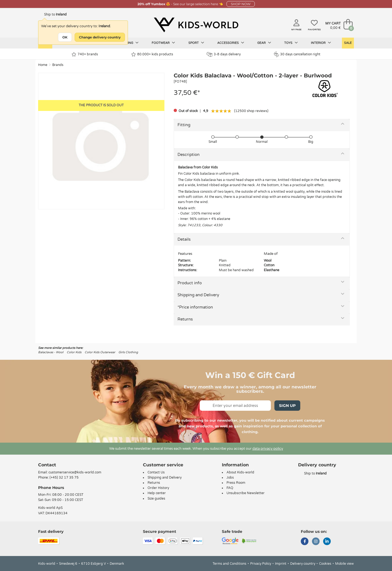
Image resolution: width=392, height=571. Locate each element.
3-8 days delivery (224, 54)
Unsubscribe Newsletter (246, 493)
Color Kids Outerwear (100, 352)
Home (43, 65)
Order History (158, 488)
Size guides (156, 499)
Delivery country (303, 564)
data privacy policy (268, 449)
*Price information (195, 307)
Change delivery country (100, 37)
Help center (157, 493)
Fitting (184, 125)
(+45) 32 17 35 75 (64, 478)
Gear (264, 43)
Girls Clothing (128, 352)
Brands (58, 65)
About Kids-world (240, 472)
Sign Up (287, 406)
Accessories (231, 43)
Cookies (325, 564)
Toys (291, 43)
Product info (190, 283)
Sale (348, 43)
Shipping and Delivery (198, 295)
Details (184, 239)
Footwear (163, 43)
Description (189, 155)
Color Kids (74, 352)
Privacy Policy (261, 564)
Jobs (230, 478)
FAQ (230, 488)
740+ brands (85, 54)
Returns (185, 319)
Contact (47, 465)
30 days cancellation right (297, 54)
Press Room (236, 483)
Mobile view (344, 564)
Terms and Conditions (229, 564)
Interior (321, 43)
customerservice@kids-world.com (75, 472)
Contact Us (156, 472)
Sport (196, 43)
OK (65, 37)
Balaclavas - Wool (51, 352)
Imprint (281, 564)
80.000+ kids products (152, 54)
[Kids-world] (196, 25)
